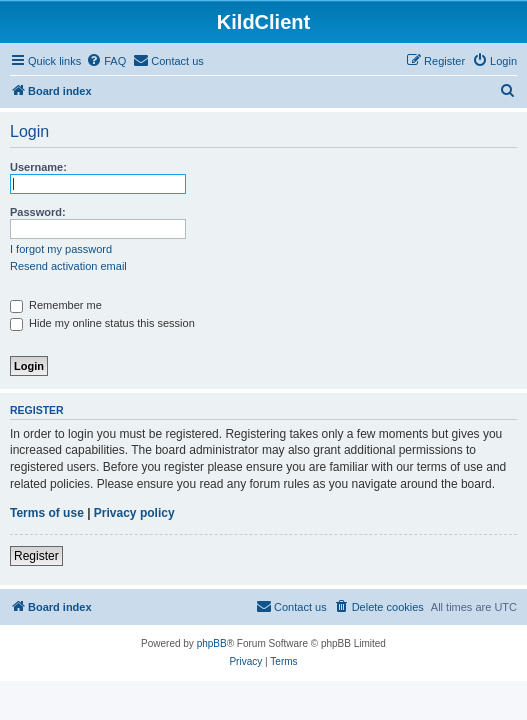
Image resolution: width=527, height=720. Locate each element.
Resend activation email (68, 266)
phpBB (212, 643)
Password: (38, 212)
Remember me (56, 305)
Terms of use (47, 513)
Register (36, 556)
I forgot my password (61, 249)
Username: (38, 167)
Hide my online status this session (102, 323)
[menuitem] (106, 61)
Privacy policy (134, 513)
